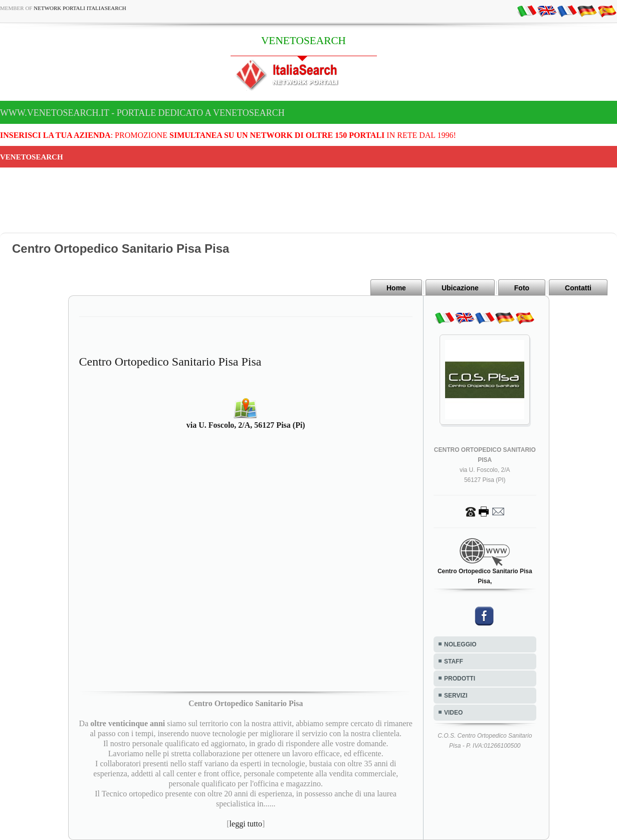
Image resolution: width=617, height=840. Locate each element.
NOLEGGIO (460, 644)
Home (396, 288)
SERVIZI (456, 696)
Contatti (578, 288)
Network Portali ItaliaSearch (80, 8)
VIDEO (453, 713)
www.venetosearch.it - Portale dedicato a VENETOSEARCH (142, 113)
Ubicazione (460, 288)
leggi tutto (246, 824)
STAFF (454, 661)
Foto (522, 288)
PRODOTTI (460, 679)
